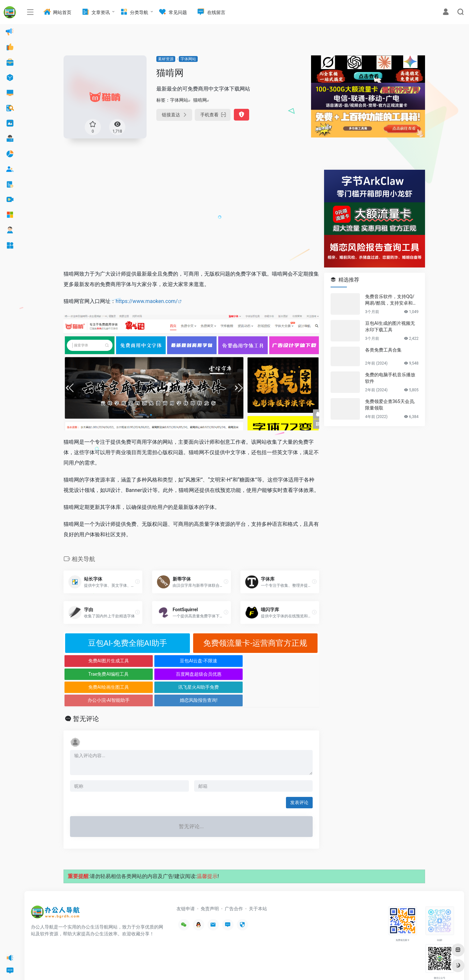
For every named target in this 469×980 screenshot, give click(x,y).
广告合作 (234, 882)
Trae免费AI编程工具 (223, 661)
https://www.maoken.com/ (147, 301)
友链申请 (186, 882)
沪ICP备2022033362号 (113, 965)
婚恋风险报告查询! (287, 674)
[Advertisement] (191, 215)
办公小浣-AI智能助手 (223, 674)
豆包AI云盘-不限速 (159, 661)
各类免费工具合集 (383, 350)
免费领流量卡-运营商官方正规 (255, 643)
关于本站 (258, 882)
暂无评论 (86, 692)
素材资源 (166, 59)
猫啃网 (200, 100)
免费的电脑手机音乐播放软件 (390, 378)
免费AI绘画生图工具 (96, 674)
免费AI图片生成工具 (96, 661)
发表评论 (299, 776)
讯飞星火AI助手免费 (159, 674)
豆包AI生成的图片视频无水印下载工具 (390, 326)
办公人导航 (82, 965)
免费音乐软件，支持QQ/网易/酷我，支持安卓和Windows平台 (391, 300)
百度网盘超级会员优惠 (287, 661)
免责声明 (210, 882)
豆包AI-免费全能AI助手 (128, 643)
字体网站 (188, 59)
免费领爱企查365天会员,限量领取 (390, 405)
